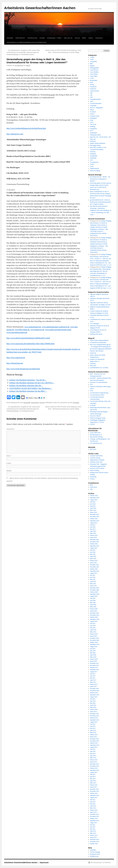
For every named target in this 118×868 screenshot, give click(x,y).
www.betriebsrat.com (96, 443)
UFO (91, 160)
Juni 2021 (93, 577)
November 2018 (95, 640)
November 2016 (95, 691)
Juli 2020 (93, 598)
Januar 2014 (93, 762)
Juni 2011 (93, 827)
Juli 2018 (93, 649)
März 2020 (93, 607)
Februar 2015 (94, 735)
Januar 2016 (93, 712)
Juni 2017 (93, 676)
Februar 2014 (94, 760)
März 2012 (93, 808)
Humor (92, 110)
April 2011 (93, 831)
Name (9, 456)
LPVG (92, 122)
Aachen (92, 57)
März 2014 (93, 758)
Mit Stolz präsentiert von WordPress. (101, 863)
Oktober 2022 (94, 544)
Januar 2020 (93, 611)
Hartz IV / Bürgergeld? (96, 108)
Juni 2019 (93, 626)
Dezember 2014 (94, 739)
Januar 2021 (93, 586)
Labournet (93, 363)
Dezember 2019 (94, 613)
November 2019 (95, 615)
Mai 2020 (93, 603)
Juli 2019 (93, 623)
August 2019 (94, 621)
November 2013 (95, 766)
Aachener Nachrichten (96, 456)
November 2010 (95, 842)
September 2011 (95, 821)
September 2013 (95, 770)
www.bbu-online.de (22, 330)
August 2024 (94, 500)
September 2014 (95, 745)
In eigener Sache (95, 116)
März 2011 (93, 833)
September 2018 (95, 644)
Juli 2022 (93, 550)
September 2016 (95, 695)
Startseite (10, 38)
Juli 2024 (93, 502)
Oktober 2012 (94, 793)
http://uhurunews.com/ (15, 134)
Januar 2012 (93, 812)
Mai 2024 (93, 506)
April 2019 (93, 630)
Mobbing (93, 127)
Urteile (92, 164)
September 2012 (95, 795)
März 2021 (93, 584)
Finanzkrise (93, 87)
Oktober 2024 (94, 496)
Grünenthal (93, 106)
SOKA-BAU (94, 487)
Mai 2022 (93, 554)
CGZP (92, 78)
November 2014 (95, 741)
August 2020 (94, 596)
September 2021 (95, 571)
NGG (92, 131)
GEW (92, 101)
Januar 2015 (93, 737)
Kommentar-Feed (95, 854)
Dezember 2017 (94, 663)
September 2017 (95, 670)
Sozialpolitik (94, 156)
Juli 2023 (93, 525)
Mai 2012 (93, 804)
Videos (91, 38)
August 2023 (94, 523)
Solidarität (93, 154)
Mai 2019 (93, 628)
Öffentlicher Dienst (95, 135)
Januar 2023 (93, 538)
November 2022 (95, 542)
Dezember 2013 (94, 764)
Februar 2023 (94, 535)
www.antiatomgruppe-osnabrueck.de (56, 327)
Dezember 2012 (94, 789)
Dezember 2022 (94, 540)
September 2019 (95, 619)
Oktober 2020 (94, 592)
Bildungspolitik (94, 68)
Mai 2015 (93, 728)
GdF (91, 93)
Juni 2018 (93, 651)
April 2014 (93, 756)
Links (92, 120)
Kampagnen (93, 118)
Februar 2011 (94, 835)
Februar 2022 (94, 561)
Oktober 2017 (94, 668)
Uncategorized (94, 162)
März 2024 (93, 510)
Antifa (92, 59)
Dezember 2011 (94, 814)
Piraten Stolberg (94, 470)
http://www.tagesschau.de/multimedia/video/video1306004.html (31, 344)
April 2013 (93, 781)
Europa (42, 403)
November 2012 (95, 791)
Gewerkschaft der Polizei (97, 395)
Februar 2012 (94, 810)
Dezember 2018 (94, 638)
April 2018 (93, 655)
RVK (91, 485)
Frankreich (93, 89)
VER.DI (92, 424)
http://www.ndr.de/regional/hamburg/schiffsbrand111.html (28, 338)
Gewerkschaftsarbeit (96, 103)
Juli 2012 (93, 800)
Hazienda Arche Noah (96, 462)
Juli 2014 (93, 749)
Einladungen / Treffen (54, 38)
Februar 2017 (94, 684)
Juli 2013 (93, 774)
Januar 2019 (93, 636)
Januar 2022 (93, 563)
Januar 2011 (93, 837)
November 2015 (95, 716)
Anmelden (93, 850)
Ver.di (92, 166)
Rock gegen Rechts (95, 145)
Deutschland (35, 403)
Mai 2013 (93, 779)
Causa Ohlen (94, 76)
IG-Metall (93, 112)
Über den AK (68, 38)
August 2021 (94, 573)
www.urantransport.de (33, 327)
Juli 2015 (93, 724)
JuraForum (93, 353)
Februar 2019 (94, 634)
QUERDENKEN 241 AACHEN (99, 368)
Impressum (99, 38)
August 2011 (94, 823)
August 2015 (94, 722)
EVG (91, 384)
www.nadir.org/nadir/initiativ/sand (58, 330)
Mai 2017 (93, 678)
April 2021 (93, 582)
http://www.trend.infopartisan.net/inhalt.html (23, 369)
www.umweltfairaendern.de (17, 332)
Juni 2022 (93, 552)
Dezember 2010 (94, 839)
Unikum (92, 479)
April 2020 (93, 605)
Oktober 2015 (94, 718)
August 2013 (94, 772)
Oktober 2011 (94, 818)
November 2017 (95, 665)
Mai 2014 (93, 753)
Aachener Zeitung (95, 458)
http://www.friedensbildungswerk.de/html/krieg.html (26, 128)
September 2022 (95, 546)
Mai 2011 (93, 829)
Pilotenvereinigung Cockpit (98, 418)
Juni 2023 (93, 527)
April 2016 (93, 705)
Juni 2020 (93, 600)
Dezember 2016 (94, 688)
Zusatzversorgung (95, 171)
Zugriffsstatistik (94, 168)
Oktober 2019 (94, 617)
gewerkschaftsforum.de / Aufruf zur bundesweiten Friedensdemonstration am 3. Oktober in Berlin (100, 202)
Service (77, 38)
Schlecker (93, 152)
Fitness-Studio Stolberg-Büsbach (99, 340)
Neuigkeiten (93, 129)
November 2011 (94, 816)
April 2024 (93, 508)
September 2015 (95, 720)
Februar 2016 (94, 709)
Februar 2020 (94, 609)
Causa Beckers (94, 70)
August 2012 (94, 798)
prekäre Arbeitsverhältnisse (98, 143)
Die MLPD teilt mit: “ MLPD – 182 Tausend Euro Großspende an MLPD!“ (100, 179)
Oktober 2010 (94, 844)
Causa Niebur (94, 74)
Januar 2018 (93, 661)
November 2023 (95, 517)
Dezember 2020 (94, 588)
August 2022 (94, 548)
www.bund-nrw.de (37, 330)
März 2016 (93, 707)
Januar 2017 (93, 686)
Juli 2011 (93, 825)
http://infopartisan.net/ (15, 363)
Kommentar (11, 429)
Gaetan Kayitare (95, 91)
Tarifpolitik (93, 158)
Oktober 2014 (94, 743)
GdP (91, 97)
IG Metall (93, 405)
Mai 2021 (93, 579)
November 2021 (95, 567)
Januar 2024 (93, 512)
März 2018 (93, 657)
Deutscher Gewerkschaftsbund (99, 382)
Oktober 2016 (94, 693)
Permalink (76, 403)
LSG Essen (93, 124)
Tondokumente (32, 38)
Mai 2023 (93, 529)
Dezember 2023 (94, 514)
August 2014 (94, 747)
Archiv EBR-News (95, 433)
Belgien (92, 66)
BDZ (91, 64)
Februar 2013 (94, 785)
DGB (91, 82)
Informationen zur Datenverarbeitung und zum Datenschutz (27, 42)
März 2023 (93, 533)
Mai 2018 (93, 653)
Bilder (84, 38)
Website (9, 471)
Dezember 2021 (94, 565)
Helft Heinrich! (20, 38)
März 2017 (93, 682)
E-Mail (9, 463)
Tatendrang (93, 477)
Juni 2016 (93, 701)
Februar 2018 (94, 659)
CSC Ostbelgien (95, 324)
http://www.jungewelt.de (16, 358)
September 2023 (95, 521)
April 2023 (93, 531)
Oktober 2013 (94, 768)
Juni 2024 (93, 504)
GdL (91, 95)
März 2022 (93, 558)
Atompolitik (27, 403)
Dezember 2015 (94, 714)
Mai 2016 (93, 703)
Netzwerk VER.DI (95, 416)
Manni (28, 65)
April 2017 (93, 680)
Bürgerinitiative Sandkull (97, 460)
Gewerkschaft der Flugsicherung (99, 393)
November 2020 (95, 590)
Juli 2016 (93, 699)
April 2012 (93, 806)
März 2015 (93, 733)
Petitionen (93, 141)
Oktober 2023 (94, 519)
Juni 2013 (93, 777)
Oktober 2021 (94, 569)
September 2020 (95, 594)
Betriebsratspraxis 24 (96, 435)
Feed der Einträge (95, 852)
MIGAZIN (93, 366)
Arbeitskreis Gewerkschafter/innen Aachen (40, 8)
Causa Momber (94, 72)
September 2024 (95, 498)
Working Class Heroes (96, 334)
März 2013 (93, 783)
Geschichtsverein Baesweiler (98, 342)
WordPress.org (94, 856)
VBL (91, 489)
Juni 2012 (93, 802)
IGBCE (92, 114)
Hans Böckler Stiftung (96, 437)
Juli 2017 (93, 674)
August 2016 (94, 697)
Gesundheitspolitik (95, 99)
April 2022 (93, 556)
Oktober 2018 (94, 642)
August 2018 (94, 647)
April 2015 (93, 730)
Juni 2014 (93, 751)
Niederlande (93, 133)
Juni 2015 (93, 726)
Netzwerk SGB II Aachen (97, 468)
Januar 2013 (93, 787)
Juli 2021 (93, 575)
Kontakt (42, 38)
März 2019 (93, 632)
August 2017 (94, 672)
